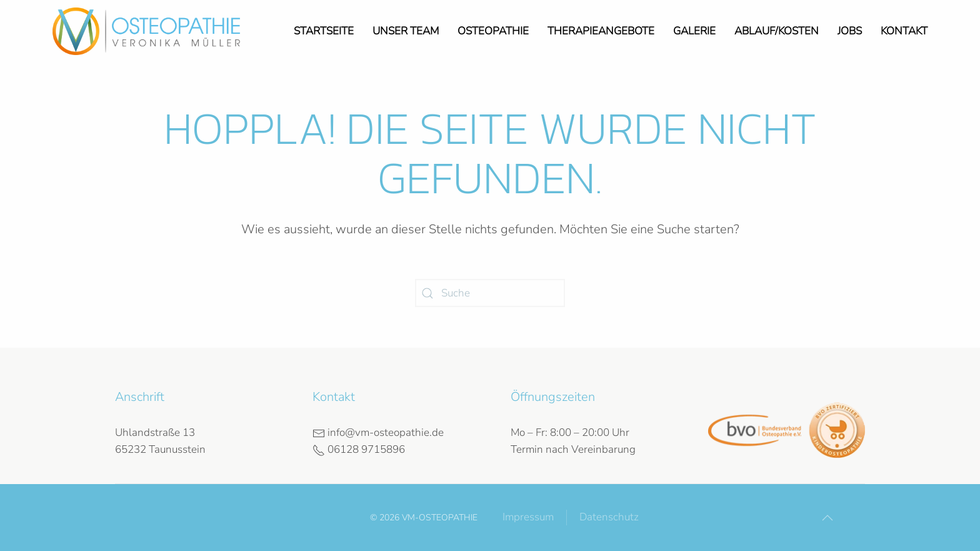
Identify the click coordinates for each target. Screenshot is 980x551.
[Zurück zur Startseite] (146, 31)
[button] (827, 518)
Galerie (694, 31)
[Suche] (490, 293)
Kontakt (904, 31)
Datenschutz (609, 517)
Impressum (528, 517)
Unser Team (406, 31)
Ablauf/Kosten (777, 31)
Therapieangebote (601, 31)
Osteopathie (493, 31)
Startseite (324, 31)
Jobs (850, 31)
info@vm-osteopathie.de (378, 432)
